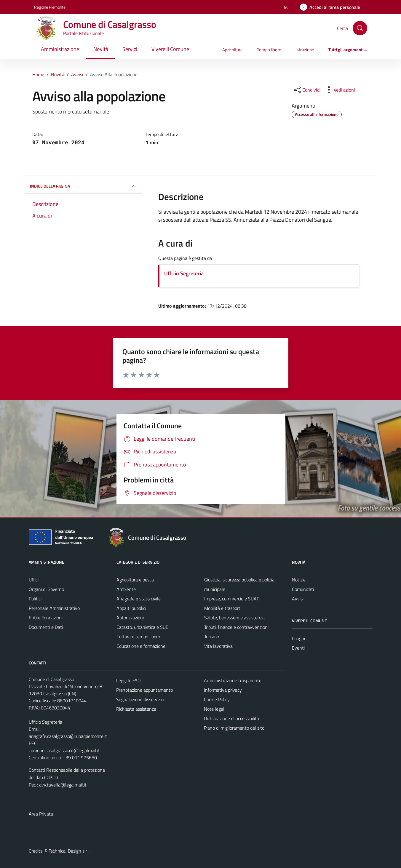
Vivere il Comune (170, 49)
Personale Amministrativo (54, 608)
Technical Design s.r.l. (69, 851)
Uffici (34, 580)
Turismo (212, 637)
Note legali (215, 709)
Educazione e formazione (141, 646)
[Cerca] (360, 28)
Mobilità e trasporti (223, 608)
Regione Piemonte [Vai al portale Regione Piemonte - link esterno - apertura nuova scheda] (50, 7)
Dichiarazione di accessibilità (231, 718)
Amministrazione (60, 49)
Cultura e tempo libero (138, 637)
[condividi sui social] (307, 90)
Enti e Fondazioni (46, 618)
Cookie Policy (217, 699)
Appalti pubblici (131, 608)
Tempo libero (269, 50)
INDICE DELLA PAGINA (84, 186)
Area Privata (41, 814)
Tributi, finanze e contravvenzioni (236, 627)
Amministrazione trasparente (233, 680)
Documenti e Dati (46, 627)
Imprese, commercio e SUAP (232, 599)
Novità (101, 49)
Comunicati (303, 589)
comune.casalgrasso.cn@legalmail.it (64, 750)
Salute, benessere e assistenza (234, 618)
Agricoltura (233, 50)
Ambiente (126, 589)
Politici (35, 599)
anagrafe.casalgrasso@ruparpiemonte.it (68, 736)
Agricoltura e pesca (135, 580)
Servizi (130, 49)
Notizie (299, 580)
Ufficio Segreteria (184, 273)
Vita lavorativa (218, 646)
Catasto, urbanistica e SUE (142, 627)
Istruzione (305, 50)
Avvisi (298, 599)
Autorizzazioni (130, 618)
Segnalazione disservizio (140, 699)
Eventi (298, 648)
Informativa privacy (223, 690)
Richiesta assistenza (136, 709)
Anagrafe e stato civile (139, 599)
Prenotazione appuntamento (144, 690)
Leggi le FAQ (128, 680)
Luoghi (298, 638)
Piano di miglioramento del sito (234, 728)
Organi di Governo (46, 589)
